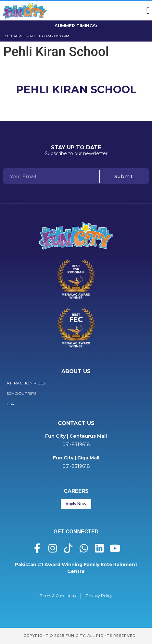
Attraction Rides (26, 383)
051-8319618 (76, 444)
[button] (148, 11)
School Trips (21, 393)
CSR (11, 404)
